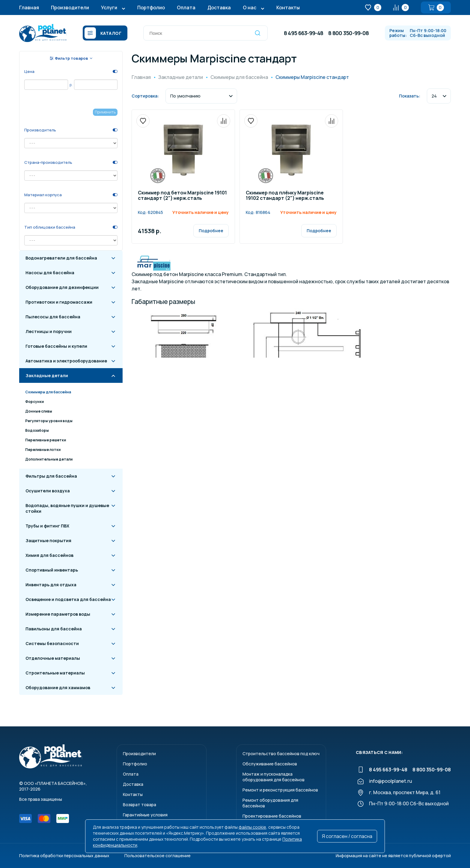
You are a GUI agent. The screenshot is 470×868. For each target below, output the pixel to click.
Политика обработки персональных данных (64, 856)
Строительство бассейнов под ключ (281, 754)
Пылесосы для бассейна (53, 317)
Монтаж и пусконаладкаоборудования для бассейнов (274, 777)
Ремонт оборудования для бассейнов (270, 803)
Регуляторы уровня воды (49, 421)
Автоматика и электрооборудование (66, 361)
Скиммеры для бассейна (48, 392)
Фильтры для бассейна (51, 476)
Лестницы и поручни (49, 331)
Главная (29, 8)
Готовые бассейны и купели (56, 346)
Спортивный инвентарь (52, 570)
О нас (250, 8)
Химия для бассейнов (49, 555)
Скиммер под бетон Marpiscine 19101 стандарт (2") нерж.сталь (182, 196)
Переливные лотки (43, 450)
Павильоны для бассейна (54, 629)
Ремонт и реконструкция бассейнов (280, 790)
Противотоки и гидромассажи (59, 302)
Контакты (288, 8)
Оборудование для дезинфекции (62, 287)
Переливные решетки (46, 440)
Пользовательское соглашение (158, 856)
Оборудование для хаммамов (58, 688)
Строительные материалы (55, 673)
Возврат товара (140, 805)
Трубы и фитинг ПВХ (47, 526)
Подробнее (211, 231)
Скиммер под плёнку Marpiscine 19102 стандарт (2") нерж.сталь (285, 196)
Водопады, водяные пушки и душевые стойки (67, 508)
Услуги (109, 8)
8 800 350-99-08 (348, 33)
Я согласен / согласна (347, 836)
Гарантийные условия (145, 815)
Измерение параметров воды (58, 614)
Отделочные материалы (53, 658)
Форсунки (34, 402)
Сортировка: (145, 96)
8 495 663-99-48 (303, 33)
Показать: (410, 96)
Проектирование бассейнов (272, 816)
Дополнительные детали (49, 459)
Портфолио (151, 8)
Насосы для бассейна (50, 273)
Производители (70, 8)
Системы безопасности (52, 643)
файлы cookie (252, 827)
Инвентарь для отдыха (51, 585)
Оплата (186, 8)
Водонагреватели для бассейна (61, 258)
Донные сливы (39, 411)
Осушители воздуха (48, 491)
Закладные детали (47, 375)
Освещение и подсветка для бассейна (68, 599)
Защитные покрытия (48, 541)
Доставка (219, 8)
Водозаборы (37, 430)
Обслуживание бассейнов (270, 764)
